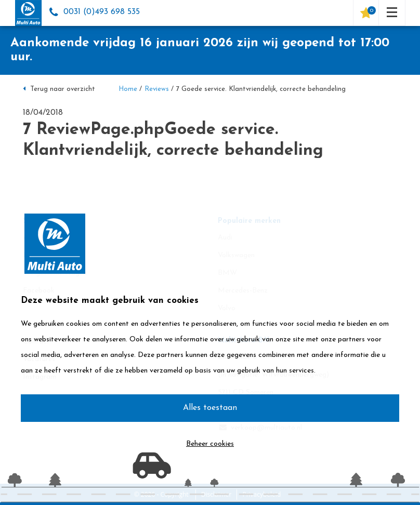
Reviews (157, 89)
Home (128, 89)
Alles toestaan (210, 408)
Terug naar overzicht (59, 89)
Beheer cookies (210, 444)
